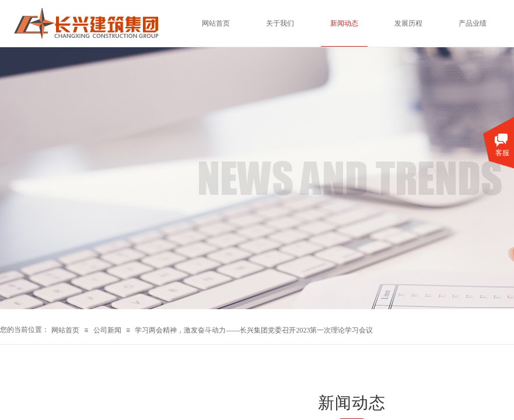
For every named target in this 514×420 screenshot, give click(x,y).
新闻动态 (344, 23)
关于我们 (280, 23)
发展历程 (408, 23)
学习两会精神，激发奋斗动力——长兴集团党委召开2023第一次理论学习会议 (254, 330)
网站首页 (65, 330)
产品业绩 (473, 23)
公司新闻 (107, 330)
